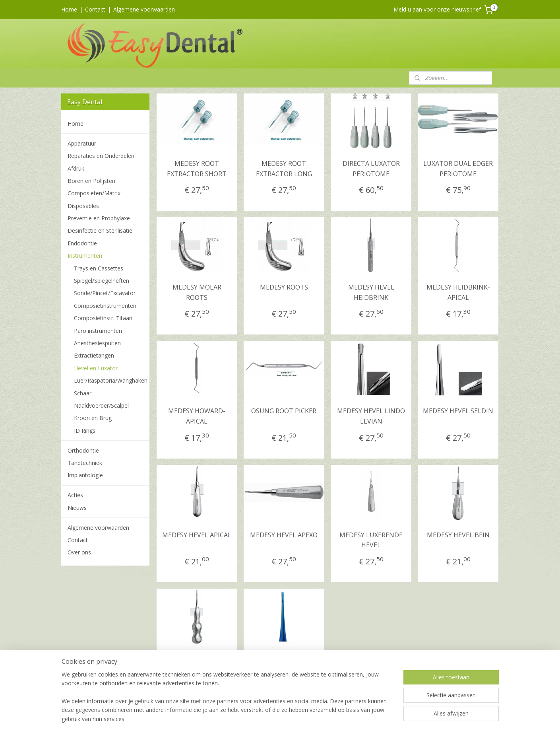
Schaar (83, 393)
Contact (95, 9)
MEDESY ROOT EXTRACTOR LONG (284, 169)
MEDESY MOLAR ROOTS (197, 292)
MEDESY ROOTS (284, 287)
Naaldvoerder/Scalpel (101, 405)
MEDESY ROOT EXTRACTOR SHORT (197, 169)
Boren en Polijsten (91, 181)
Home (69, 9)
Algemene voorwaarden (144, 9)
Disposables (83, 206)
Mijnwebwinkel (364, 718)
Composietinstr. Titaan (103, 318)
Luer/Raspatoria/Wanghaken (111, 380)
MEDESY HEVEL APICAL (197, 535)
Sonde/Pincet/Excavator (105, 293)
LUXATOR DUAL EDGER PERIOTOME (458, 169)
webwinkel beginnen (295, 718)
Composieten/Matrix (94, 193)
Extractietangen (94, 355)
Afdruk (76, 168)
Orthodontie (83, 450)
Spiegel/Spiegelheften (102, 281)
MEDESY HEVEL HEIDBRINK (371, 292)
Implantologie (85, 475)
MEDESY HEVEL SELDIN (458, 411)
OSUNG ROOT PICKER (284, 411)
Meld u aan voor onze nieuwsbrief (437, 9)
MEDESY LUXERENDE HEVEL (371, 540)
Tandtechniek (85, 463)
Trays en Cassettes (99, 268)
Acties (75, 495)
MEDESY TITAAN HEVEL (284, 664)
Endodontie (82, 243)
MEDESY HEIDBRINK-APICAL (458, 292)
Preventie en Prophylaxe (99, 218)
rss (264, 718)
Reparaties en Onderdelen (101, 156)
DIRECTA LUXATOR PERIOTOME (371, 169)
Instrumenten (85, 256)
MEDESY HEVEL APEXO (284, 535)
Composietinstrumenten (105, 306)
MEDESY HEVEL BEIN (458, 535)
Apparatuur (82, 143)
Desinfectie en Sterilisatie (100, 230)
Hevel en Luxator (96, 368)
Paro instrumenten (98, 331)
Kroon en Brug (93, 418)
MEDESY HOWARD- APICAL (197, 416)
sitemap (247, 718)
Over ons (79, 552)
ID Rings (85, 431)
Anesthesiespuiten (97, 343)
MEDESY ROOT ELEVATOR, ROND (197, 664)
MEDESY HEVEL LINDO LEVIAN (371, 416)
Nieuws (77, 508)
